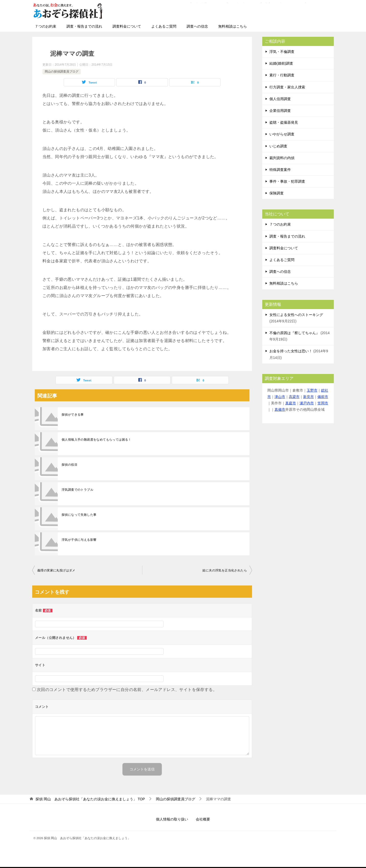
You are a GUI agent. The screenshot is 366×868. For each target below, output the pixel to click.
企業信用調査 (280, 111)
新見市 (308, 397)
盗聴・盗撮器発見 (284, 122)
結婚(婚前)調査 (281, 63)
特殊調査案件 (280, 170)
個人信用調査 (280, 99)
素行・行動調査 (282, 75)
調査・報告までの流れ (84, 26)
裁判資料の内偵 (282, 158)
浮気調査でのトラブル (77, 490)
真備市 (280, 409)
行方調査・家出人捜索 (287, 87)
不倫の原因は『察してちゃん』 (294, 333)
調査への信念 (197, 26)
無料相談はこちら (233, 26)
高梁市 (294, 397)
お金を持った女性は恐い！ (291, 351)
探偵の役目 (70, 465)
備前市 (323, 397)
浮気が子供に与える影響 (79, 540)
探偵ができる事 (73, 415)
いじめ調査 (278, 146)
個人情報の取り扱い (172, 819)
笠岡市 (323, 403)
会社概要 (203, 819)
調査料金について (127, 26)
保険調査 (277, 193)
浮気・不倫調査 (282, 52)
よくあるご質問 (164, 26)
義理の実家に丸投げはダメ (56, 570)
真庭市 (291, 403)
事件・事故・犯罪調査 (287, 181)
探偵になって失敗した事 (79, 515)
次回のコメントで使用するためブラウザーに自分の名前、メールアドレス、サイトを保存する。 (127, 690)
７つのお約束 (45, 26)
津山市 (280, 397)
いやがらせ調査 (282, 134)
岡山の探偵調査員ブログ (62, 72)
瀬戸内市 (307, 403)
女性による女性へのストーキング (296, 315)
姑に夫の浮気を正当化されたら (225, 570)
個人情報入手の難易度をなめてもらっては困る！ (96, 440)
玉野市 (312, 390)
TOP (90, 799)
